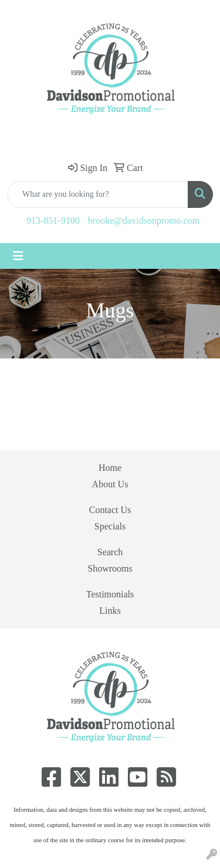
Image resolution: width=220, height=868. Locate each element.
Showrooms (110, 568)
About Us (110, 484)
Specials (110, 526)
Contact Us (110, 510)
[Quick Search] (98, 194)
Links (110, 611)
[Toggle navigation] (18, 256)
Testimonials (110, 594)
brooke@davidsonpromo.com (144, 221)
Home (110, 468)
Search (110, 552)
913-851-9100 (53, 221)
